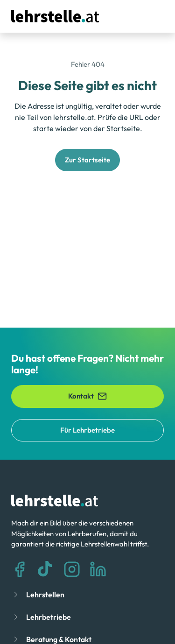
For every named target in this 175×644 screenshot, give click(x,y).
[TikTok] (46, 569)
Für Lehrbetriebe (87, 430)
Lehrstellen (45, 595)
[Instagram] (72, 569)
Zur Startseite (87, 160)
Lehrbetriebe (49, 617)
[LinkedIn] (98, 569)
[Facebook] (20, 569)
